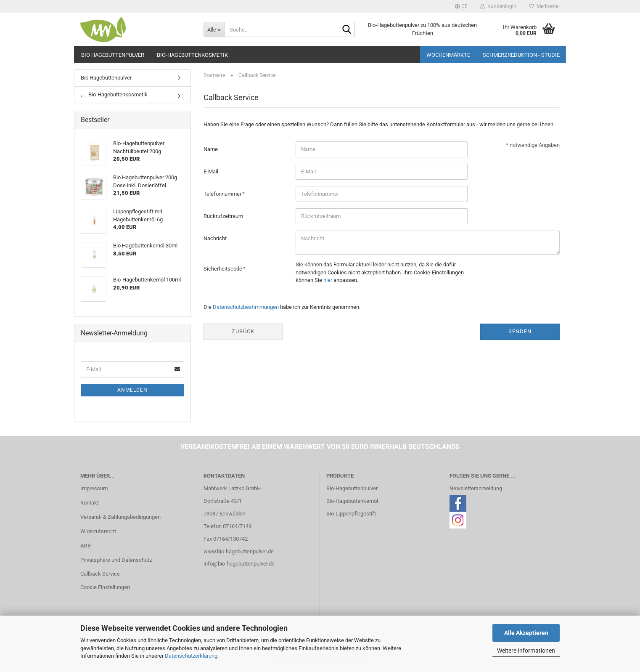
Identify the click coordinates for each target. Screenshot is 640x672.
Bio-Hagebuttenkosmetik (192, 55)
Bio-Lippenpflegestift (351, 514)
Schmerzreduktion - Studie (521, 55)
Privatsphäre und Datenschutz (116, 560)
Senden (520, 331)
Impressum (94, 488)
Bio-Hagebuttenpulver (352, 488)
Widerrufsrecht (98, 531)
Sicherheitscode (223, 269)
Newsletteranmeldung (476, 488)
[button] (461, 6)
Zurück (243, 331)
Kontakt (90, 503)
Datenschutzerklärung (191, 656)
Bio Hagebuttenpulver (113, 55)
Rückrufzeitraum (223, 216)
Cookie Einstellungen (105, 587)
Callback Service (100, 574)
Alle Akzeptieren (526, 633)
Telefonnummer (223, 194)
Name (211, 149)
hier (328, 280)
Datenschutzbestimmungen (246, 307)
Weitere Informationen (526, 651)
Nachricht (215, 238)
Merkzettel (544, 6)
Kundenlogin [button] (498, 6)
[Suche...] (214, 29)
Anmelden (132, 390)
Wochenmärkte (448, 55)
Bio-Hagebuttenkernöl (352, 501)
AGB (86, 546)
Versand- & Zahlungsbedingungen (120, 517)
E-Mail (211, 171)
